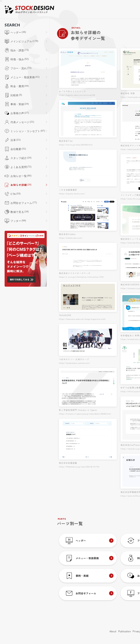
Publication (125, 631)
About (113, 631)
